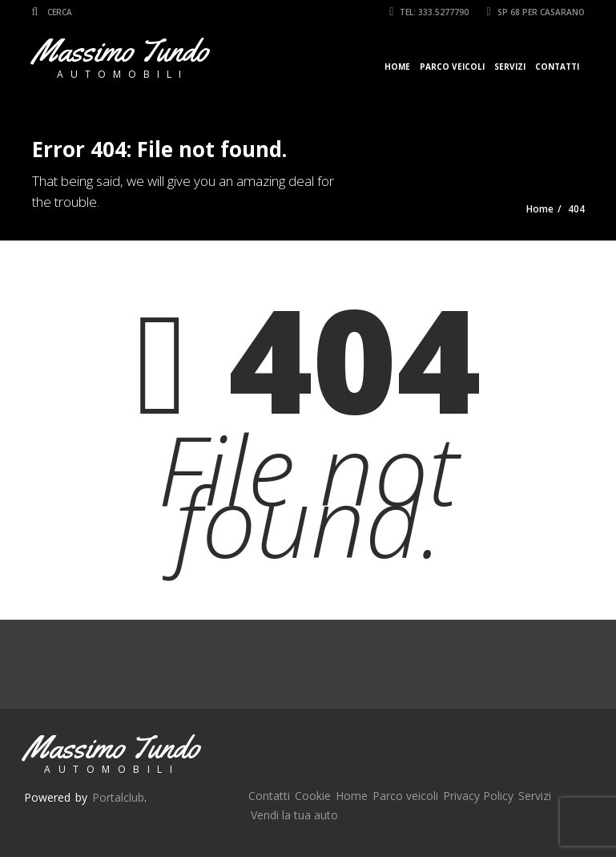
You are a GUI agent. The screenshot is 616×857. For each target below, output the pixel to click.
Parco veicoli (452, 67)
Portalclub (118, 797)
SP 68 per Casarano (535, 12)
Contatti (557, 67)
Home (397, 67)
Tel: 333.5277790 (429, 12)
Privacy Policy (478, 796)
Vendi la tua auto (294, 815)
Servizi (510, 67)
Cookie (313, 796)
